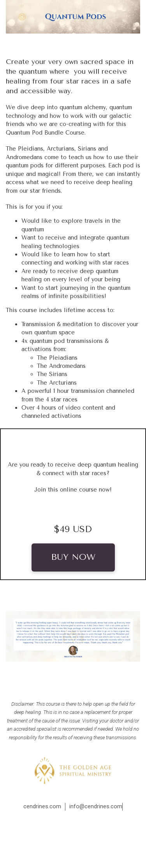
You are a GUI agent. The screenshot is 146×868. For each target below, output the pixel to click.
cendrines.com (42, 806)
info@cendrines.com (96, 806)
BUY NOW (73, 557)
